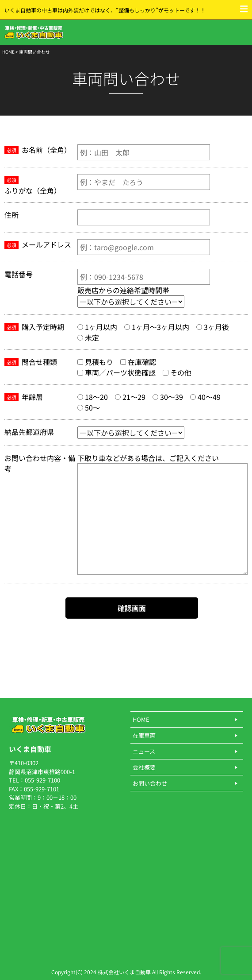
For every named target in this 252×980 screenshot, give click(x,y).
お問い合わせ (150, 783)
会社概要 (144, 767)
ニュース (144, 751)
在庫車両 (144, 735)
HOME (8, 52)
